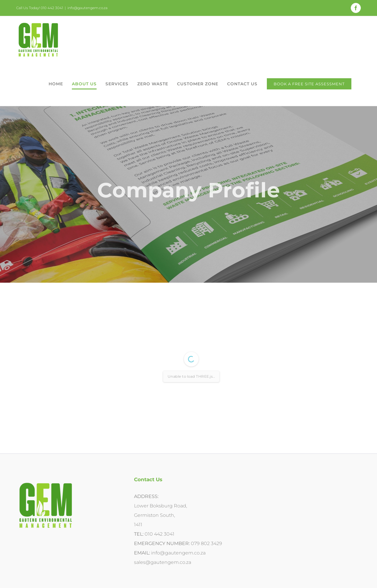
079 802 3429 (206, 543)
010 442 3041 (159, 534)
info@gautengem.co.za (87, 8)
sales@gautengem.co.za (163, 562)
